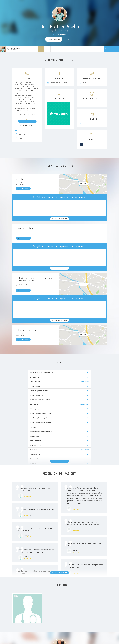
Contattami (68, 39)
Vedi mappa (83, 184)
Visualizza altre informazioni (27, 121)
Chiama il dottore (23, 189)
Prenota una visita (111, 49)
